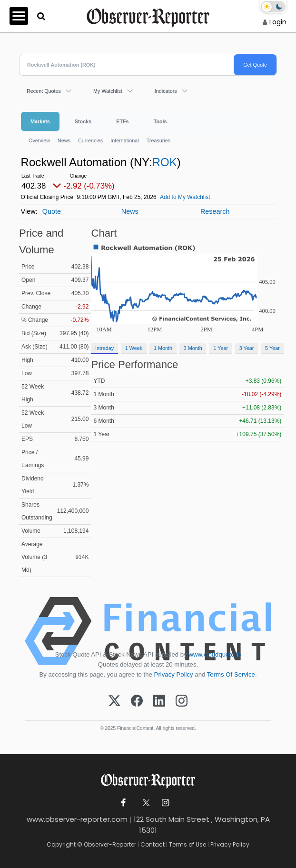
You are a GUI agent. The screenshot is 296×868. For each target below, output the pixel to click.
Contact (153, 844)
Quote (52, 211)
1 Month (163, 348)
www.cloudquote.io (215, 654)
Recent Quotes (44, 91)
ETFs (122, 121)
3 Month (193, 348)
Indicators (166, 91)
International (124, 140)
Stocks (83, 121)
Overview (39, 140)
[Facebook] (137, 701)
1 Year (221, 348)
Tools (160, 121)
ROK (165, 162)
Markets (40, 121)
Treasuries (159, 140)
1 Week (134, 348)
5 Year (272, 348)
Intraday (104, 348)
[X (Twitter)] (114, 701)
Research (215, 211)
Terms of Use (187, 844)
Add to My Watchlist (185, 197)
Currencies (90, 140)
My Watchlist (108, 91)
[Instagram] (182, 701)
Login (278, 22)
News (64, 140)
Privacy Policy (174, 674)
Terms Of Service (231, 674)
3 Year (247, 348)
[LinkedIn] (159, 701)
